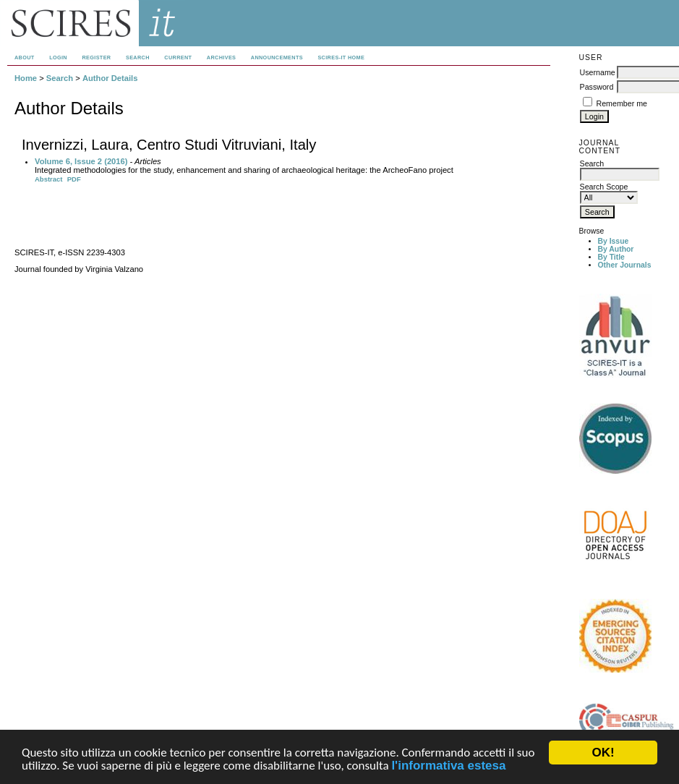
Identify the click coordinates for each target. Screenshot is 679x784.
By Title (611, 257)
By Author (616, 249)
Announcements (277, 57)
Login (58, 57)
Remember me (622, 103)
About (25, 57)
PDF (74, 179)
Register (96, 57)
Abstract (49, 179)
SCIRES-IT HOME (341, 57)
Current (178, 57)
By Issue (614, 241)
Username (598, 72)
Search (138, 57)
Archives (221, 57)
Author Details (110, 78)
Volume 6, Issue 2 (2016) (81, 161)
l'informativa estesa (448, 766)
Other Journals (625, 265)
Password (597, 87)
